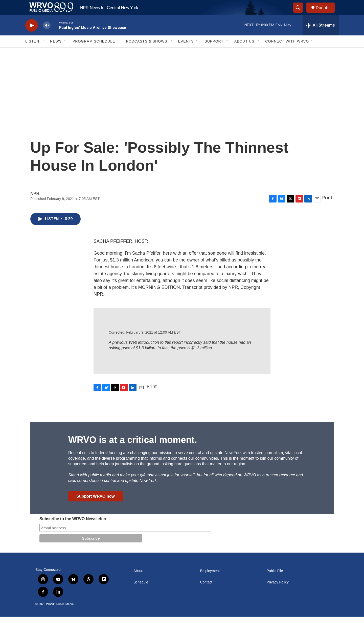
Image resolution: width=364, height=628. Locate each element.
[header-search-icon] (300, 13)
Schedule (141, 594)
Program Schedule (94, 53)
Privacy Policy (278, 594)
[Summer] (182, 92)
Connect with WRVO (287, 53)
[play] (32, 37)
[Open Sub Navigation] (43, 53)
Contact (206, 594)
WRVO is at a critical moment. (133, 451)
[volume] (47, 37)
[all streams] (321, 37)
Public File (275, 582)
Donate (326, 13)
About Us (244, 53)
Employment (210, 582)
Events (186, 53)
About (138, 582)
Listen (32, 53)
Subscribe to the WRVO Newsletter (73, 530)
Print (327, 209)
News (56, 53)
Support (214, 53)
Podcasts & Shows (146, 53)
